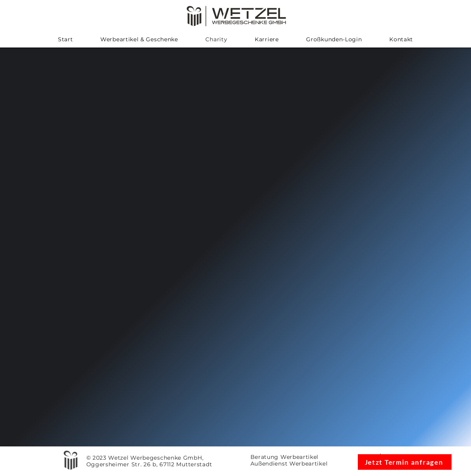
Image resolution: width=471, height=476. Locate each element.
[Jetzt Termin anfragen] (405, 462)
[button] (139, 39)
